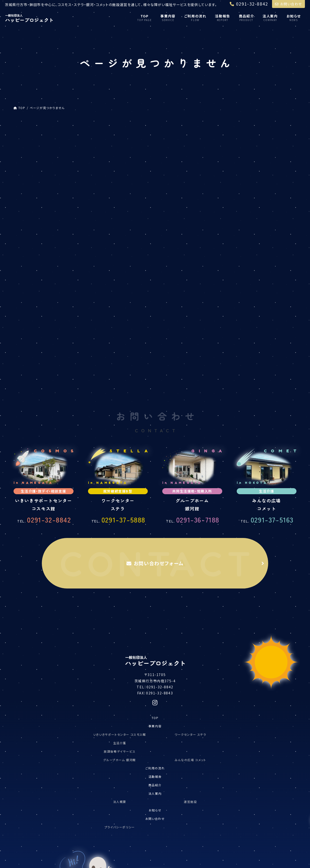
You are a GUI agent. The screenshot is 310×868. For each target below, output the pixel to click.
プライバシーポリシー (120, 700)
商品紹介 (155, 658)
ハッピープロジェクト (243, 147)
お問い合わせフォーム (155, 437)
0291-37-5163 (267, 393)
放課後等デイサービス (247, 168)
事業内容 (155, 600)
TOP (155, 591)
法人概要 (120, 675)
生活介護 (120, 616)
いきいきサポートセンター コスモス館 (120, 608)
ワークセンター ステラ (190, 608)
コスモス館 (235, 158)
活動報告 (155, 650)
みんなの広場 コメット (190, 633)
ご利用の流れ (155, 642)
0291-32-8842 (44, 393)
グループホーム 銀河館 (120, 633)
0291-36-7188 (193, 393)
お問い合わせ (288, 4)
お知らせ (155, 684)
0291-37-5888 (118, 393)
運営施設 (190, 675)
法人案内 (155, 667)
